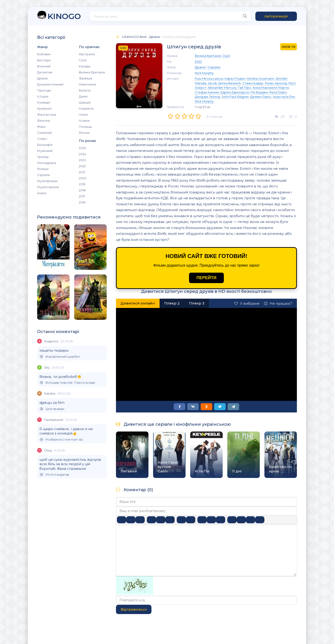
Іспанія (84, 121)
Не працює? (278, 303)
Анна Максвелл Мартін (271, 88)
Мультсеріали (48, 187)
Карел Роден (235, 78)
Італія (83, 114)
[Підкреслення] (140, 520)
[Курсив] (131, 520)
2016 (82, 202)
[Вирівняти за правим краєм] (170, 520)
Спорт (42, 139)
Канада (85, 66)
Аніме (42, 193)
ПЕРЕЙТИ (206, 278)
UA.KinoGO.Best (134, 37)
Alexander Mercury (222, 88)
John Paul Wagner (235, 97)
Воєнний (44, 66)
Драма (42, 78)
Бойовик (44, 54)
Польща (85, 127)
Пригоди (44, 90)
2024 (82, 154)
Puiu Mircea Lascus (209, 78)
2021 (82, 172)
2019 (82, 184)
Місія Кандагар (55, 475)
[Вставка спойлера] (250, 520)
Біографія (45, 145)
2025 (82, 148)
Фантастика (47, 114)
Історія (43, 96)
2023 (82, 160)
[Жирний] (122, 520)
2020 (83, 178)
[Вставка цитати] (232, 520)
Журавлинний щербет (60, 357)
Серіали (43, 175)
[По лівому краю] (151, 520)
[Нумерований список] (191, 520)
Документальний (50, 84)
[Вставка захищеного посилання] (221, 520)
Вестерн (44, 60)
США (83, 60)
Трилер (43, 157)
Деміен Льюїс (261, 97)
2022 (82, 166)
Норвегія (86, 108)
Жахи (41, 127)
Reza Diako (278, 92)
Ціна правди (52, 409)
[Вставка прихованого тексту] (260, 520)
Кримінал (44, 108)
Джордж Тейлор (208, 97)
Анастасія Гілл (284, 97)
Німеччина (87, 84)
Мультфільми (47, 181)
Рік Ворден (259, 92)
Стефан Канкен (207, 92)
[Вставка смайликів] (202, 520)
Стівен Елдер (253, 83)
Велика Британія (92, 72)
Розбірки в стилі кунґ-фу (61, 440)
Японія (84, 133)
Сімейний (45, 133)
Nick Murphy (204, 73)
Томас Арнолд (276, 83)
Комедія (44, 102)
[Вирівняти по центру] (161, 520)
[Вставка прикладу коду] (241, 520)
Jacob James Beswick (224, 83)
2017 (82, 196)
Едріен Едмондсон (235, 92)
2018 (82, 190)
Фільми (43, 169)
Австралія (87, 54)
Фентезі (44, 121)
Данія (83, 96)
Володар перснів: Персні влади (67, 383)
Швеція (85, 102)
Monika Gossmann (260, 78)
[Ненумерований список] (181, 520)
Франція (85, 78)
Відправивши (134, 609)
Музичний (45, 151)
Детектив (45, 72)
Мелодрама (47, 163)
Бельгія (85, 90)
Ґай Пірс (245, 88)
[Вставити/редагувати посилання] (211, 520)
